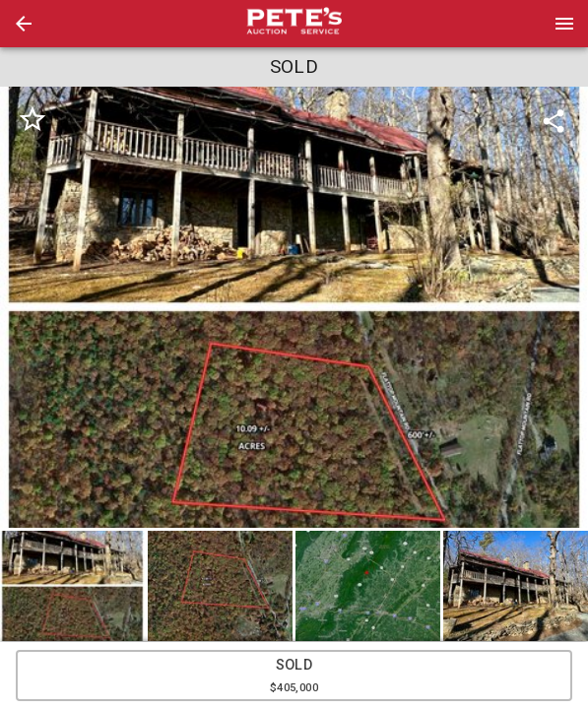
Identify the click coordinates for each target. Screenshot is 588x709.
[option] (294, 307)
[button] (24, 24)
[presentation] (294, 24)
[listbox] (294, 307)
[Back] (24, 24)
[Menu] (564, 24)
